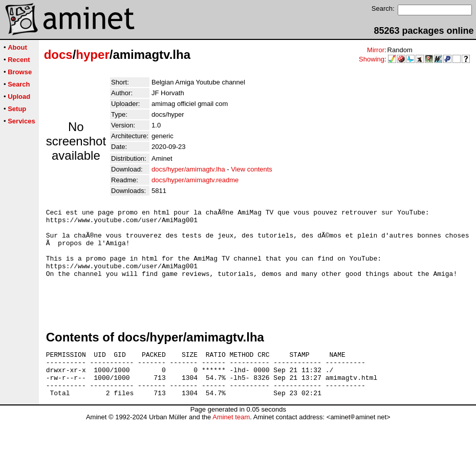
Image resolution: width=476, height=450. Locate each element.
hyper (92, 55)
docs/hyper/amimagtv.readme (195, 180)
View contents (252, 169)
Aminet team (231, 446)
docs (58, 55)
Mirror (376, 50)
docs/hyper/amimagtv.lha (188, 169)
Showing (372, 59)
